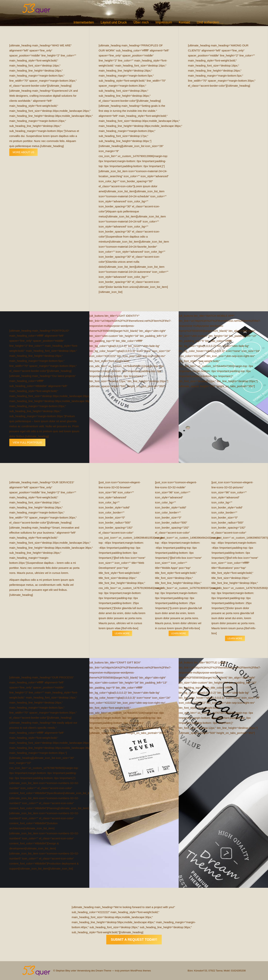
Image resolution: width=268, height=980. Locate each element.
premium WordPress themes (135, 971)
